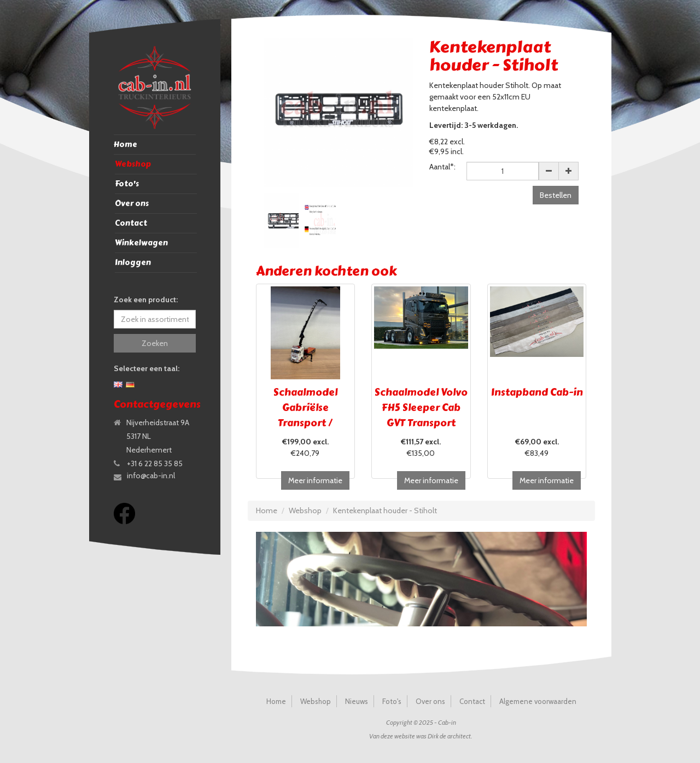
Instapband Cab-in (537, 392)
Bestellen (556, 195)
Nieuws (357, 701)
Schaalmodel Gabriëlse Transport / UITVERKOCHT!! (305, 415)
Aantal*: (442, 167)
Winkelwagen (141, 243)
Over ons (132, 204)
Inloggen (133, 263)
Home (126, 145)
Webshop (133, 164)
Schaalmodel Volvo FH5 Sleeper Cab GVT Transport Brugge (421, 415)
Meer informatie (315, 480)
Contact (131, 223)
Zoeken (155, 343)
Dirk (433, 736)
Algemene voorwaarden (538, 701)
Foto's (127, 184)
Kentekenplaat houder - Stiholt (385, 510)
